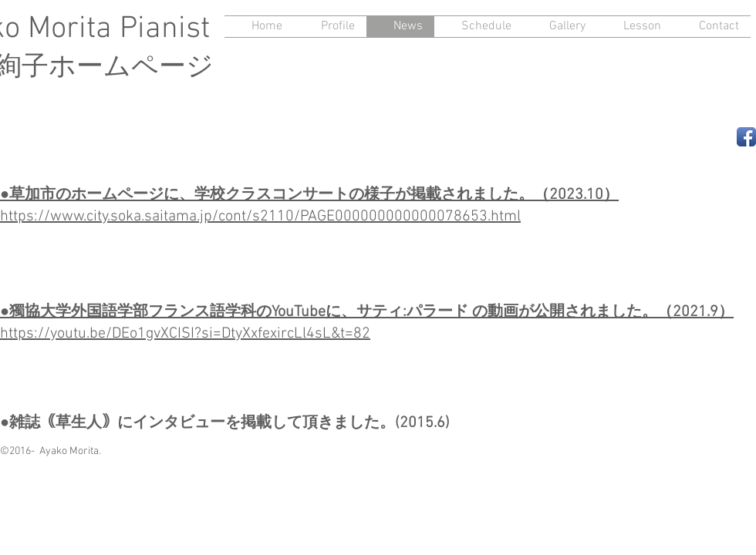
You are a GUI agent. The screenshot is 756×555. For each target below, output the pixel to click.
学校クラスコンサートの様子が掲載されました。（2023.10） (407, 195)
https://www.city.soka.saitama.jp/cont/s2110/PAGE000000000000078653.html (260, 217)
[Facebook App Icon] (746, 137)
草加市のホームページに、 (102, 195)
